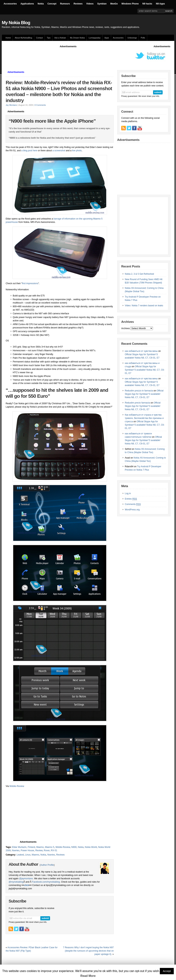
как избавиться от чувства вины (141, 351)
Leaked (20, 855)
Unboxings (132, 38)
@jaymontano (26, 879)
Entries (131, 499)
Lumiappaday (95, 38)
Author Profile (47, 865)
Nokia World (91, 847)
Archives (126, 328)
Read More (88, 976)
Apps (107, 38)
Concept (52, 4)
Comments (133, 504)
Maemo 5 (50, 847)
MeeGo (114, 4)
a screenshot (59, 151)
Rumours (65, 4)
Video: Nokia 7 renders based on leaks (144, 306)
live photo (77, 151)
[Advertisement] (73, 56)
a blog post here (29, 151)
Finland (31, 847)
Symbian (102, 4)
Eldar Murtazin (19, 847)
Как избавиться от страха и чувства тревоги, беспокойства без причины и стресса (144, 418)
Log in (128, 493)
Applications (27, 4)
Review (39, 850)
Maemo (40, 847)
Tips (49, 38)
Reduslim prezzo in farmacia (139, 391)
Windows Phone (130, 4)
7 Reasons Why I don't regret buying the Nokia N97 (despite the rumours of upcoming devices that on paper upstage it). (88, 951)
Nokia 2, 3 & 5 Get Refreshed (139, 274)
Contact (40, 38)
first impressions (30, 283)
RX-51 (54, 850)
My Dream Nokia (77, 38)
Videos (90, 4)
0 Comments (40, 105)
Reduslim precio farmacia (137, 403)
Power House (27, 850)
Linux (28, 855)
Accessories (10, 4)
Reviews (78, 4)
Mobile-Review (17, 786)
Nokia (41, 4)
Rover (47, 850)
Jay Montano (11, 105)
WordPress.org (132, 510)
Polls (143, 38)
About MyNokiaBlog (23, 38)
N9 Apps (160, 4)
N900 (74, 847)
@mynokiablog (16, 882)
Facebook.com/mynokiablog (46, 882)
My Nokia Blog (16, 23)
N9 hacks (147, 4)
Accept (167, 971)
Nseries (16, 850)
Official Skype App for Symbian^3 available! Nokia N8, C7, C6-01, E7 (145, 370)
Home (8, 38)
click (27, 885)
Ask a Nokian (60, 38)
